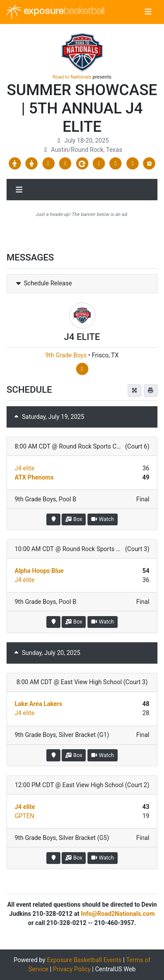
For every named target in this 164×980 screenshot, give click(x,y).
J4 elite (25, 468)
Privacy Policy (72, 969)
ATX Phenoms (34, 477)
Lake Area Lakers (39, 704)
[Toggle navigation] (148, 12)
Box (74, 519)
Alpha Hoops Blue (39, 571)
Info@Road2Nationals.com (118, 914)
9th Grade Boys (66, 355)
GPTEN (25, 816)
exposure (55, 12)
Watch (103, 519)
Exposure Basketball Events (84, 960)
